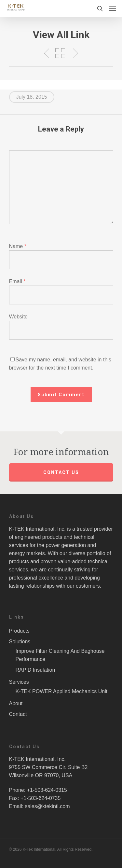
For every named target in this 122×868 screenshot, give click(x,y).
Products (19, 631)
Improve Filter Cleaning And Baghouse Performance (60, 655)
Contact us (61, 472)
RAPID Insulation (35, 670)
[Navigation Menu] (113, 8)
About (16, 703)
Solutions (20, 642)
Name (18, 246)
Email (17, 281)
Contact (18, 714)
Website (19, 317)
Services (19, 682)
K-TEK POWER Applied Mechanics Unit (62, 691)
